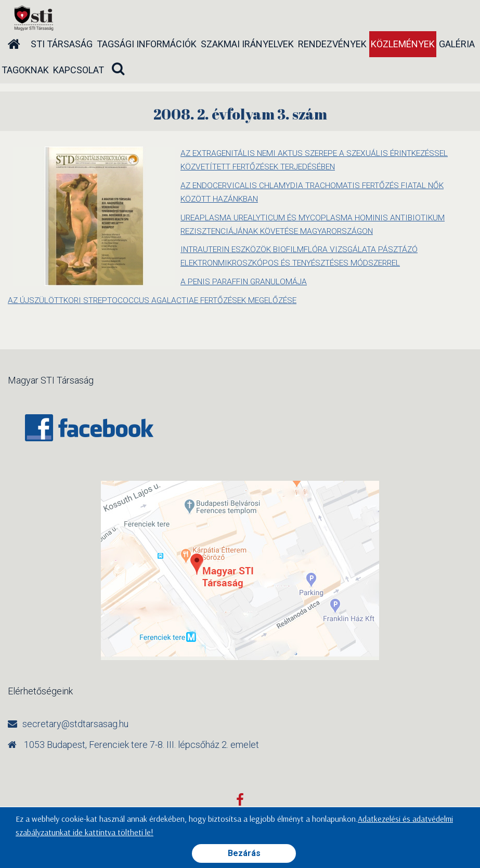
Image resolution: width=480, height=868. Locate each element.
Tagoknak (25, 70)
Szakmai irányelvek (247, 44)
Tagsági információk (147, 44)
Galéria (457, 44)
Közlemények (403, 44)
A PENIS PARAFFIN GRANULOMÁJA (246, 280)
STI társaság (62, 44)
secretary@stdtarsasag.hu (75, 722)
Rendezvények (332, 44)
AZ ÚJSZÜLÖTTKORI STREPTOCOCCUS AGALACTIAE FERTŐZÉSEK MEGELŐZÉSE (158, 299)
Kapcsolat (79, 70)
